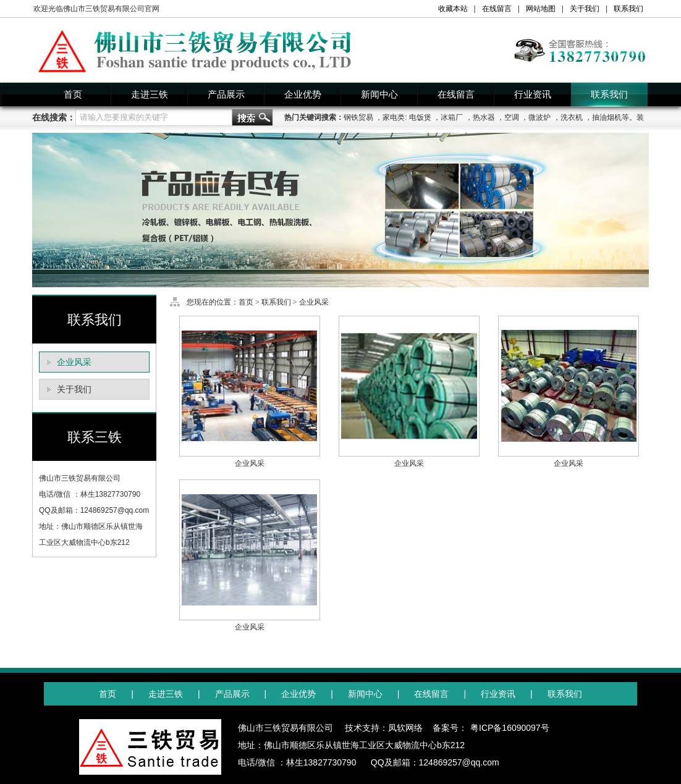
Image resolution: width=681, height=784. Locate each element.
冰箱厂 (452, 117)
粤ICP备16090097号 (510, 728)
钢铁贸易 (358, 117)
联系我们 (628, 9)
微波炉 (539, 117)
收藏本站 (453, 9)
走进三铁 (150, 95)
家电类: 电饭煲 (407, 117)
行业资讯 (533, 95)
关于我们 (585, 9)
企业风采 (74, 362)
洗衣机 (572, 117)
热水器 (484, 117)
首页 (73, 95)
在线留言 (497, 9)
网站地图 (541, 9)
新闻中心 (379, 95)
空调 (512, 117)
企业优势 (303, 95)
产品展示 (226, 95)
